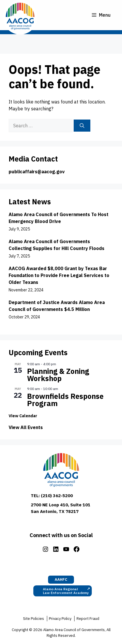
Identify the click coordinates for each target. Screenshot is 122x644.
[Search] (82, 126)
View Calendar (23, 416)
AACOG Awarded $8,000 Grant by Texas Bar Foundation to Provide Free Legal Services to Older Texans (59, 275)
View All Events (26, 427)
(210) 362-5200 (57, 496)
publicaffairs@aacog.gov (37, 172)
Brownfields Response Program (65, 400)
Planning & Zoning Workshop (58, 375)
